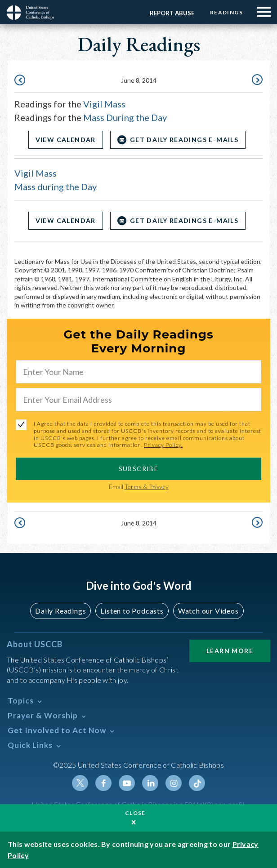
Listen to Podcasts (132, 611)
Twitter (80, 783)
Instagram (174, 783)
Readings (226, 12)
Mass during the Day (56, 187)
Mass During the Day (125, 117)
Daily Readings (60, 611)
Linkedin (150, 783)
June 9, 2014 (256, 80)
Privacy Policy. (163, 445)
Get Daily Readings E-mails (184, 140)
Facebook (103, 783)
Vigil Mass (104, 104)
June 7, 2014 (21, 80)
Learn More (230, 651)
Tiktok (197, 783)
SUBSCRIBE (139, 469)
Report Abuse (172, 13)
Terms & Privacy (147, 487)
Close (135, 813)
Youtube (127, 783)
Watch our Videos (208, 611)
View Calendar (66, 140)
